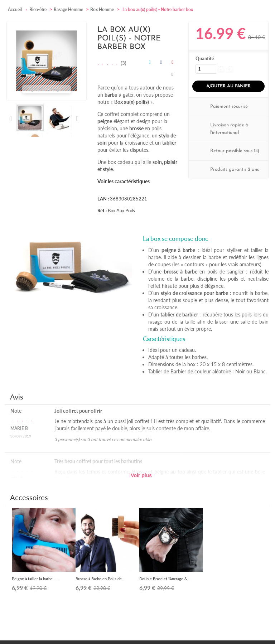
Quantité (205, 58)
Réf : (102, 210)
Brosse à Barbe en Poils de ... (101, 579)
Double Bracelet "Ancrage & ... (165, 579)
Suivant (77, 118)
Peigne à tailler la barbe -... (35, 579)
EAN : (103, 199)
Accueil (15, 9)
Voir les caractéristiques (124, 181)
